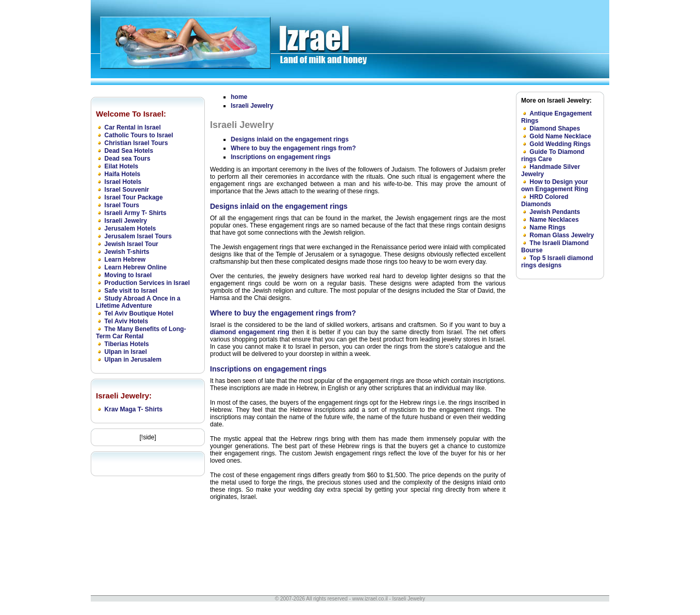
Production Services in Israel (147, 283)
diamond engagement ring (250, 332)
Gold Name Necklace (560, 136)
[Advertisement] (557, 440)
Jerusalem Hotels (130, 228)
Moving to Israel (128, 275)
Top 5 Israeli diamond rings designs (557, 262)
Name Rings (547, 227)
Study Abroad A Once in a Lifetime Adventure (138, 302)
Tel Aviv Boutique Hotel (139, 313)
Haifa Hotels (122, 174)
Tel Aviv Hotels (126, 321)
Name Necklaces (554, 220)
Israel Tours (122, 205)
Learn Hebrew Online (135, 267)
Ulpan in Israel (125, 352)
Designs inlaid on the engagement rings (290, 139)
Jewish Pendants (555, 212)
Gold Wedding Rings (560, 144)
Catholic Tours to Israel (138, 135)
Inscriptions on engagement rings (281, 157)
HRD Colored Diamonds (545, 201)
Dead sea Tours (127, 159)
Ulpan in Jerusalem (133, 360)
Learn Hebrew (125, 260)
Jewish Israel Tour (131, 244)
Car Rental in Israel (132, 127)
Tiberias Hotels (127, 344)
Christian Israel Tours (136, 143)
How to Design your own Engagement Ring (555, 185)
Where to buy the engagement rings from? (293, 148)
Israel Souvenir (127, 190)
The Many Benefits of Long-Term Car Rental (141, 333)
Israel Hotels (123, 182)
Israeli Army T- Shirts (135, 213)
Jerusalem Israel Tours (138, 236)
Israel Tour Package (134, 197)
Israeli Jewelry (125, 221)
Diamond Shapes (555, 128)
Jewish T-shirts (127, 252)
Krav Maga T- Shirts (133, 409)
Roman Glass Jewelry (562, 235)
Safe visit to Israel (131, 291)
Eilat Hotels (121, 166)
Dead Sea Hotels (129, 151)
